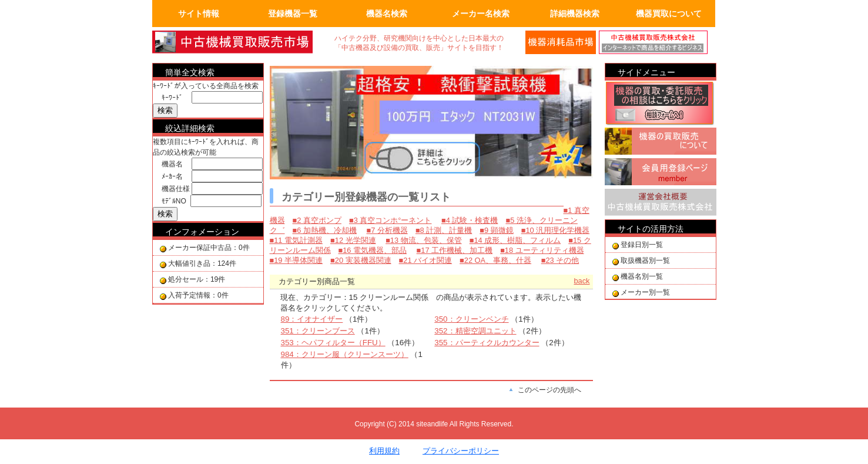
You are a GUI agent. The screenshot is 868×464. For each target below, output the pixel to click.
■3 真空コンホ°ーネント (391, 220)
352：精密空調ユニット (475, 331)
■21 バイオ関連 (426, 260)
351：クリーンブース (318, 331)
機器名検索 (387, 14)
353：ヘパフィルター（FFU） (333, 343)
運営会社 (661, 204)
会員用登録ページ (661, 173)
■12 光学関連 (353, 240)
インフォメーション (202, 232)
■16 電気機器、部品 (373, 250)
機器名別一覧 (642, 276)
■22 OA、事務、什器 (495, 260)
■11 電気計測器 (296, 240)
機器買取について (669, 14)
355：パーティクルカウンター (487, 343)
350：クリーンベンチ (471, 319)
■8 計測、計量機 (444, 230)
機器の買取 (661, 143)
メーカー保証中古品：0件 (209, 248)
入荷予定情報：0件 (198, 295)
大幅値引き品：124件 (202, 263)
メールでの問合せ (561, 42)
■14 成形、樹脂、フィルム (515, 240)
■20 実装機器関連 (361, 260)
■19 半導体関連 (296, 260)
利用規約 (384, 451)
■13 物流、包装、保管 (424, 240)
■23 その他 (560, 260)
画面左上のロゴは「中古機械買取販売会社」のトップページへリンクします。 (240, 42)
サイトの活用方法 (651, 229)
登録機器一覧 (293, 14)
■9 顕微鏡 (496, 230)
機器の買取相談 (661, 104)
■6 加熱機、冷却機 (325, 230)
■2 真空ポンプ (317, 220)
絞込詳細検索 (190, 128)
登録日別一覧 (642, 245)
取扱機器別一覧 (645, 261)
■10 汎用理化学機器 (556, 230)
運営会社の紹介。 (658, 42)
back (582, 281)
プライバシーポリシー (461, 451)
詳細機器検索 (575, 14)
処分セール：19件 (197, 279)
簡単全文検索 (190, 72)
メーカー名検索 (481, 14)
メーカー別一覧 (645, 292)
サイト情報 (199, 14)
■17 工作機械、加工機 (455, 250)
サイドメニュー (646, 72)
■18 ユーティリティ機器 (542, 250)
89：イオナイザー (312, 319)
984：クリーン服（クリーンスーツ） (345, 354)
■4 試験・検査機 (470, 220)
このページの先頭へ (549, 390)
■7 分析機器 (387, 230)
